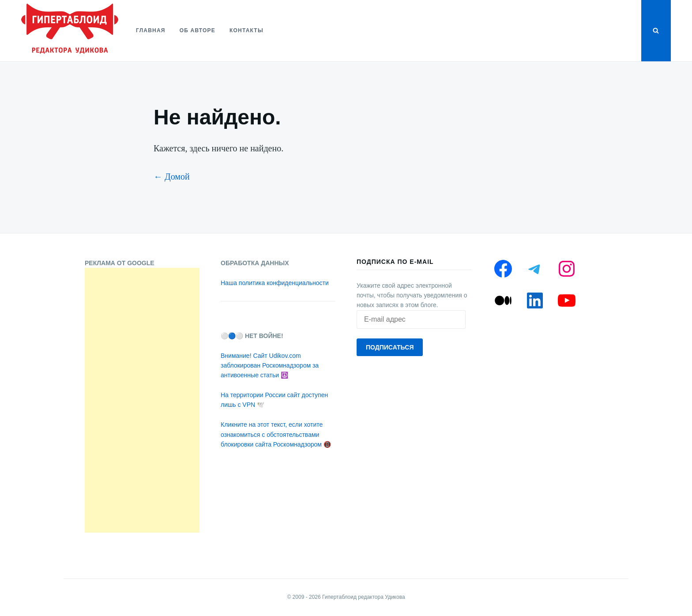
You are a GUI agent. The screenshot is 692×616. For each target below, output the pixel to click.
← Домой (172, 177)
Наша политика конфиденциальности (275, 283)
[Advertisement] (142, 400)
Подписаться (390, 347)
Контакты (246, 30)
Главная (151, 30)
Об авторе (197, 30)
